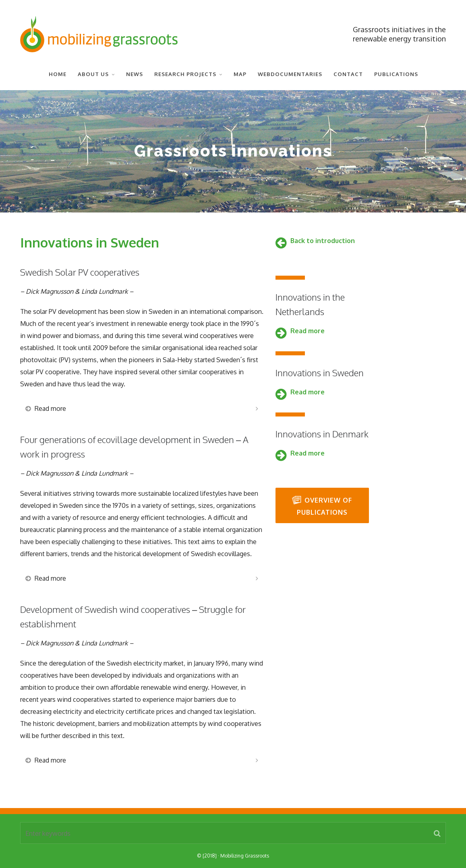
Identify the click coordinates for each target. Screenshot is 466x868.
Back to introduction (323, 241)
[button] (437, 833)
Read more (308, 331)
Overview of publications (322, 506)
